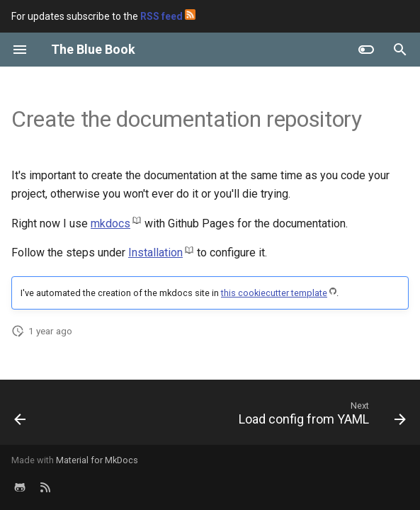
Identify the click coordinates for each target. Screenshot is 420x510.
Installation (155, 253)
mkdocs (110, 223)
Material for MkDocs (97, 460)
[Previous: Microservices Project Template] (21, 416)
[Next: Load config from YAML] (320, 416)
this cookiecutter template (274, 293)
